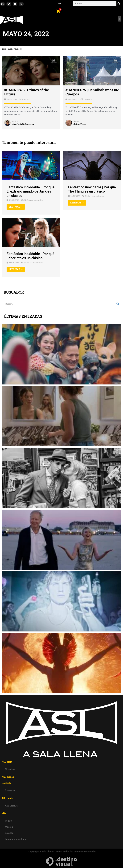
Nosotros (10, 769)
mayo (16, 49)
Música (9, 827)
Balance (9, 833)
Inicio (4, 49)
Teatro (8, 821)
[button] (120, 19)
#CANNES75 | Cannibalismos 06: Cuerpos (92, 92)
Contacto (10, 790)
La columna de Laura (16, 839)
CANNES (26, 99)
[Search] (119, 4)
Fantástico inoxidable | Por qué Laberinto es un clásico (31, 256)
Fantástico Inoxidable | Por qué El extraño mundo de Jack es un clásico (31, 191)
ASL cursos (8, 777)
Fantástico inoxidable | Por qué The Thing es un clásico (92, 189)
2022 (10, 49)
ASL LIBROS (11, 806)
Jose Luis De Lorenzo (23, 124)
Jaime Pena (80, 124)
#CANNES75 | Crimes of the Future (27, 92)
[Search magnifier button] (118, 304)
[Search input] (60, 304)
